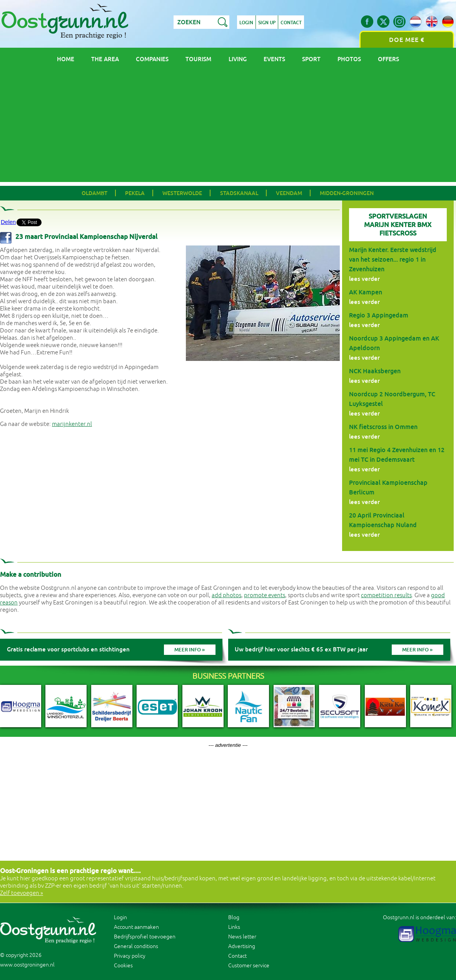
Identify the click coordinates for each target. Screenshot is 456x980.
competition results (386, 595)
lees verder (364, 279)
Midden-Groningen (347, 193)
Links (234, 927)
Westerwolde (182, 193)
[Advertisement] (228, 128)
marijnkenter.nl (72, 424)
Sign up (267, 23)
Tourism (198, 59)
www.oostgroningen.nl (27, 965)
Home (66, 59)
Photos (349, 59)
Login (246, 23)
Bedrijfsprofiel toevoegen (145, 937)
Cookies (123, 966)
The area (105, 59)
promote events (265, 595)
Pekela (135, 193)
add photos (226, 595)
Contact (291, 23)
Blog (234, 917)
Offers (388, 59)
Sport (311, 59)
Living (238, 59)
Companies (152, 59)
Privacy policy (130, 956)
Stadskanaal (239, 193)
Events (274, 59)
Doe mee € (407, 40)
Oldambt (94, 193)
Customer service (249, 966)
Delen (8, 222)
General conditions (136, 946)
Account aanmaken (136, 927)
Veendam (289, 193)
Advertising (242, 946)
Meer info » (190, 650)
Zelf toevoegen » (22, 893)
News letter (242, 937)
